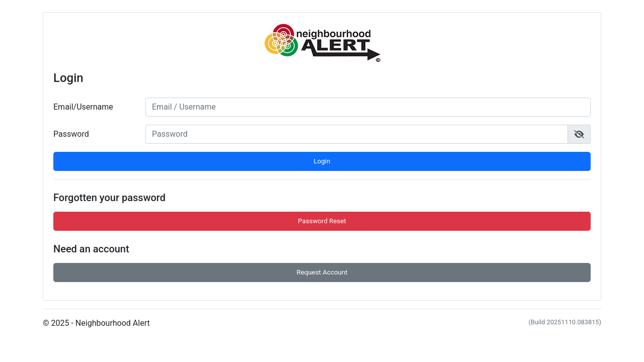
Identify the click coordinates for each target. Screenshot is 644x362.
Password (71, 134)
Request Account (322, 272)
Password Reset (322, 221)
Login (322, 161)
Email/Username (83, 107)
